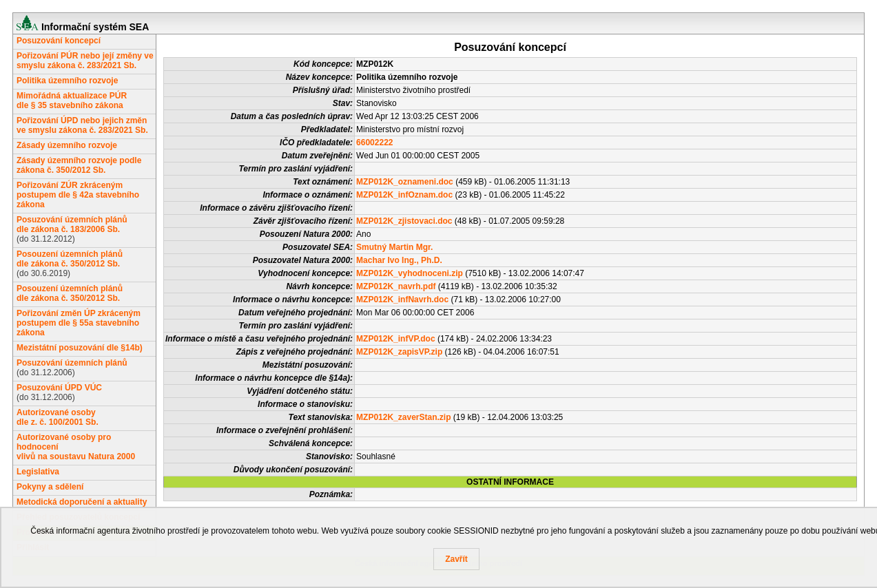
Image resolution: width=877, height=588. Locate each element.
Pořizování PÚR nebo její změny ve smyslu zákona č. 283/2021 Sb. (85, 61)
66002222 (374, 143)
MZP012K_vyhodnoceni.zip (410, 273)
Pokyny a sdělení (50, 487)
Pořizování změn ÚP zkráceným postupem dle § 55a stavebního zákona (79, 323)
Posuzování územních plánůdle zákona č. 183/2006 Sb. (72, 224)
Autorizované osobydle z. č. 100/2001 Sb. (58, 417)
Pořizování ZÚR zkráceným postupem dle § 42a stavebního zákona (78, 195)
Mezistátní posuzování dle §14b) (80, 348)
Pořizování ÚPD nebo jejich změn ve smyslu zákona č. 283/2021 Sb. (82, 125)
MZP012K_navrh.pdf (396, 286)
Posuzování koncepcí (59, 41)
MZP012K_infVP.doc (395, 339)
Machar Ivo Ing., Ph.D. (399, 260)
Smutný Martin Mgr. (394, 247)
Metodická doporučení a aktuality (82, 502)
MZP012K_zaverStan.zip (403, 417)
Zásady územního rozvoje (67, 145)
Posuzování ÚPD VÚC (59, 388)
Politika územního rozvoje (67, 81)
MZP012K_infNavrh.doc (402, 300)
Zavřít (456, 559)
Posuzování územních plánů (72, 363)
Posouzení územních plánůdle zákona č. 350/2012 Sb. (70, 259)
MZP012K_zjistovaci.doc (404, 221)
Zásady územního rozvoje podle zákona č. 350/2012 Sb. (79, 165)
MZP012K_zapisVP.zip (399, 352)
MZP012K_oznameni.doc (405, 182)
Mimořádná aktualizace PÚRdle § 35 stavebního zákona (72, 101)
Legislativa (38, 472)
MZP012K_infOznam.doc (404, 195)
